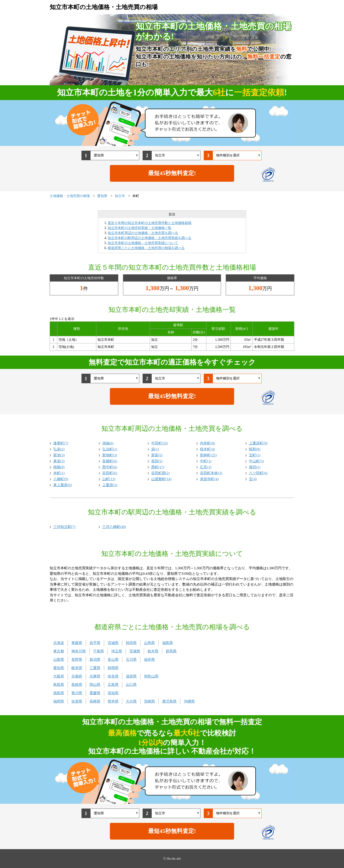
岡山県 (95, 685)
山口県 (131, 685)
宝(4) (253, 479)
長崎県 (95, 701)
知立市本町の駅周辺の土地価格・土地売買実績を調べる (150, 238)
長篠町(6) (110, 461)
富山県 (113, 660)
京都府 (77, 676)
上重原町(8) (258, 443)
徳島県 (59, 693)
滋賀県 (131, 676)
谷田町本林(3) (211, 473)
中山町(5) (256, 461)
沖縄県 (189, 701)
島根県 (77, 685)
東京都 (59, 651)
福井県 (149, 660)
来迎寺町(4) (209, 479)
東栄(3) (59, 461)
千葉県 (99, 651)
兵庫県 (95, 676)
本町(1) (59, 473)
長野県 (77, 660)
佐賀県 (77, 701)
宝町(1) (255, 455)
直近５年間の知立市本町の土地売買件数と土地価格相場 (150, 223)
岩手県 (95, 643)
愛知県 (59, 668)
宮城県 (113, 643)
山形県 (149, 643)
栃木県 (153, 651)
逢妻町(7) (61, 443)
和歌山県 (151, 676)
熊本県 (113, 701)
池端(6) (108, 443)
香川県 (77, 693)
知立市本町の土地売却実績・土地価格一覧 (140, 228)
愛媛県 (95, 693)
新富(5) (157, 455)
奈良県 (113, 676)
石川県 (131, 660)
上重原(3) (110, 485)
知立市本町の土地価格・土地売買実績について (143, 243)
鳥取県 (59, 685)
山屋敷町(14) (161, 479)
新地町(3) (110, 455)
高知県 (113, 693)
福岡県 (59, 701)
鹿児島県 (169, 701)
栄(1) (155, 449)
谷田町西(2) (161, 473)
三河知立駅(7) (64, 527)
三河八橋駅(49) (114, 527)
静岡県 (113, 668)
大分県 (131, 701)
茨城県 (135, 651)
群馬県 (171, 651)
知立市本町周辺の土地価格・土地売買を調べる (143, 233)
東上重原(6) (63, 485)
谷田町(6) (110, 473)
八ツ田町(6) (258, 473)
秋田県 (131, 643)
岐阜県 (77, 668)
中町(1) (206, 461)
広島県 (113, 685)
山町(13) (109, 479)
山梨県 (59, 660)
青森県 (77, 643)
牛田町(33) (160, 443)
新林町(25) (208, 455)
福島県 (168, 643)
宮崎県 (149, 701)
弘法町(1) (110, 449)
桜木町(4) (207, 449)
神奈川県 (79, 651)
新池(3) (59, 455)
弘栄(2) (59, 449)
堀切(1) (255, 467)
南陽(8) (59, 467)
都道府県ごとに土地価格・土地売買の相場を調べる (146, 248)
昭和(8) (255, 449)
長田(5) (157, 461)
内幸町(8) (207, 443)
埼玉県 (117, 651)
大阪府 (59, 676)
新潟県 (95, 660)
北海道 (59, 643)
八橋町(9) (61, 479)
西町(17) (158, 467)
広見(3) (206, 467)
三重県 (95, 668)
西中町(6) (110, 467)
